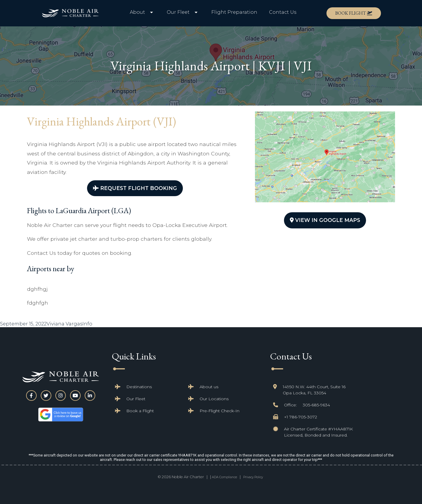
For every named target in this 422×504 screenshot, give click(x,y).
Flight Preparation (234, 12)
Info (87, 324)
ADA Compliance (224, 477)
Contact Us (283, 12)
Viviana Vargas (64, 324)
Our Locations (214, 399)
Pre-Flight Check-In (219, 411)
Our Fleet (136, 399)
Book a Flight (140, 411)
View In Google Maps (325, 220)
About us (209, 387)
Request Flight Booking (135, 188)
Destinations (139, 387)
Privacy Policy (253, 477)
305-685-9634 (316, 405)
